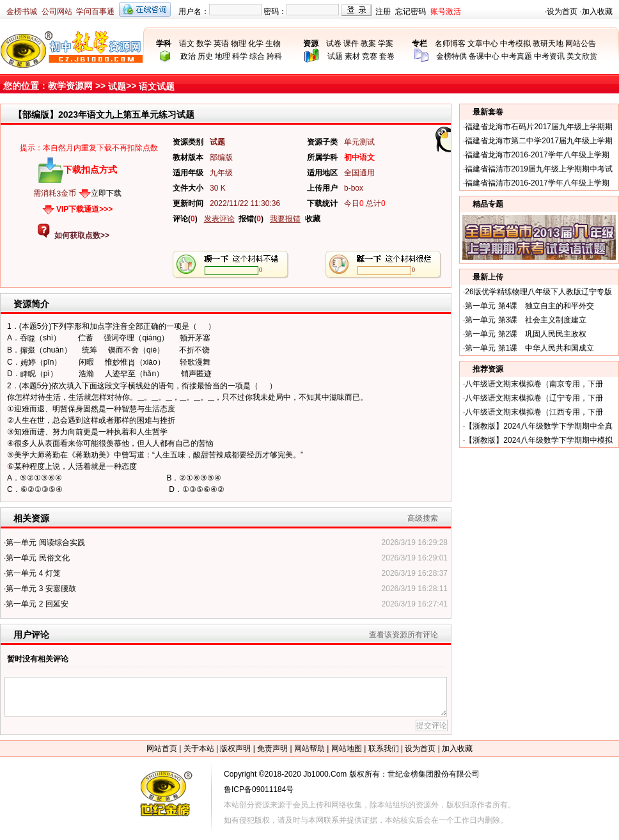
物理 (239, 44)
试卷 (334, 44)
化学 (256, 44)
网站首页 (162, 749)
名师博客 (450, 44)
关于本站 (199, 749)
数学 (204, 44)
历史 (205, 56)
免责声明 (272, 749)
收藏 (313, 219)
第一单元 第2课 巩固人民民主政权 (526, 334)
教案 (368, 44)
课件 (351, 44)
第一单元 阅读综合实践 (45, 543)
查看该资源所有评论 (404, 635)
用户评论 (31, 635)
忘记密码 (411, 12)
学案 (386, 44)
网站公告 (581, 44)
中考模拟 (515, 44)
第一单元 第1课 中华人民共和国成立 (529, 348)
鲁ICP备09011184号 (259, 789)
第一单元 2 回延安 (37, 604)
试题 (335, 56)
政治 (188, 56)
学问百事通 (95, 12)
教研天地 (548, 44)
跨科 (274, 56)
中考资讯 (549, 56)
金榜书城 (22, 12)
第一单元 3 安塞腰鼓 (41, 589)
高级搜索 (423, 518)
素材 (352, 56)
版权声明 (235, 749)
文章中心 (483, 44)
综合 (257, 56)
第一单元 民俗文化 (37, 558)
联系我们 (384, 749)
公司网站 (57, 12)
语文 (187, 44)
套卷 (387, 56)
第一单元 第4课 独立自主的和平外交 (529, 306)
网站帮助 (309, 749)
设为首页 (562, 12)
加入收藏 (597, 12)
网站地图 (347, 749)
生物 (273, 44)
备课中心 (484, 56)
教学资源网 (70, 86)
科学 (240, 56)
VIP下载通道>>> (84, 209)
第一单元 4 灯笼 (33, 573)
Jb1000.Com (325, 774)
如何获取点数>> (82, 235)
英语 (221, 44)
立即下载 (106, 193)
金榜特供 (451, 56)
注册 (383, 12)
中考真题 (517, 56)
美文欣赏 (582, 56)
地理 (223, 56)
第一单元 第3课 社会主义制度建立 (526, 320)
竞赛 (370, 56)
